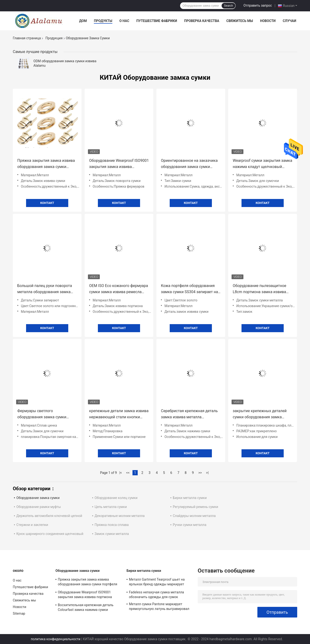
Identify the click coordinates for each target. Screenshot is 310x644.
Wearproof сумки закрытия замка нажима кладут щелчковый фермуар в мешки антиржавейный (262, 164)
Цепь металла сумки (111, 507)
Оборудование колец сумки (116, 498)
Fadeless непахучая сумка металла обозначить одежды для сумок (156, 595)
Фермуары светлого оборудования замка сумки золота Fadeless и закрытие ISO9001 (42, 414)
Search (228, 6)
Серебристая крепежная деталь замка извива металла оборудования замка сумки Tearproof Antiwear (189, 414)
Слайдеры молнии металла (194, 516)
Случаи (289, 21)
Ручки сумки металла (190, 525)
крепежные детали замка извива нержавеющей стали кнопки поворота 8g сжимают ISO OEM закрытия (119, 414)
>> (200, 473)
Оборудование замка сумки (38, 498)
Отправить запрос (258, 5)
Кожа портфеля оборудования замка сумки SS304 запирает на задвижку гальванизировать (189, 289)
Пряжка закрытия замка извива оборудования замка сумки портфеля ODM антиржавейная (46, 164)
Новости (268, 21)
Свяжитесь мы (240, 21)
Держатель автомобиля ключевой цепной (49, 516)
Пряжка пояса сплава (112, 525)
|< (121, 473)
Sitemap (19, 613)
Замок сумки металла (112, 534)
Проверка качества (202, 21)
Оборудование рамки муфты (39, 507)
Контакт (47, 203)
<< (128, 473)
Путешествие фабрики (157, 21)
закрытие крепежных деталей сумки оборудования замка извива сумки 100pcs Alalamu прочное (260, 414)
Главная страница (27, 38)
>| (207, 473)
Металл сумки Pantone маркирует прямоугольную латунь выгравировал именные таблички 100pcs (159, 607)
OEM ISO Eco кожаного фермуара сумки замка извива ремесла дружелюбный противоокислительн (119, 289)
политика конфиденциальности (56, 639)
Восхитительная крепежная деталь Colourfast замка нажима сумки (86, 607)
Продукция (54, 38)
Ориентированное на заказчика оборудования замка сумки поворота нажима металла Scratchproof (189, 164)
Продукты (103, 21)
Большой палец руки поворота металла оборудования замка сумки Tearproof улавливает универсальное (45, 289)
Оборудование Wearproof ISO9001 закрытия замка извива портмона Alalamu (119, 164)
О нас (124, 21)
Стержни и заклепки (32, 525)
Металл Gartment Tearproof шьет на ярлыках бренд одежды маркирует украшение (157, 582)
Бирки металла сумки (190, 498)
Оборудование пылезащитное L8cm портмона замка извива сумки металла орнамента (260, 289)
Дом (83, 21)
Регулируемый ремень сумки (195, 507)
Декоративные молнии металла (120, 516)
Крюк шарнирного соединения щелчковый (50, 534)
